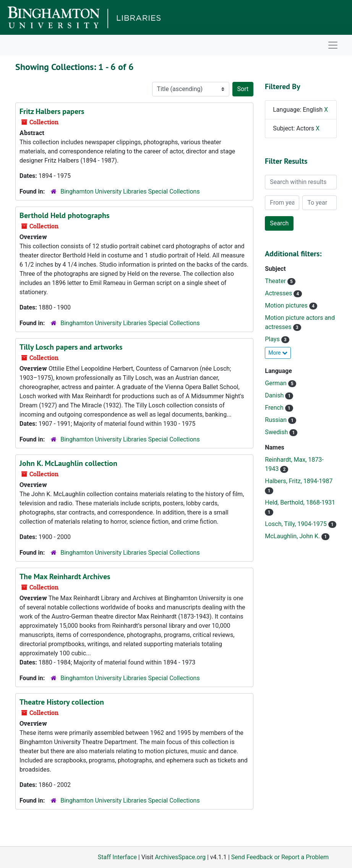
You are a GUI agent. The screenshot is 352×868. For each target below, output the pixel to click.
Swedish (277, 432)
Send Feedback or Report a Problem (280, 857)
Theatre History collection (62, 702)
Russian (277, 420)
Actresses (279, 293)
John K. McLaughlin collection (68, 463)
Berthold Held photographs (64, 215)
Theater (276, 281)
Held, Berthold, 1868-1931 (300, 502)
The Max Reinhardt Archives (65, 576)
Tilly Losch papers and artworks (71, 347)
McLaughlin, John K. (293, 536)
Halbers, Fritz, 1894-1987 (299, 481)
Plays (273, 339)
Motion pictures (287, 305)
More (278, 353)
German (276, 383)
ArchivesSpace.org (180, 857)
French (275, 408)
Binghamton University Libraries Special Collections (130, 191)
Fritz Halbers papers (52, 111)
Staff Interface (117, 857)
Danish (275, 395)
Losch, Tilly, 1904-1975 (296, 524)
